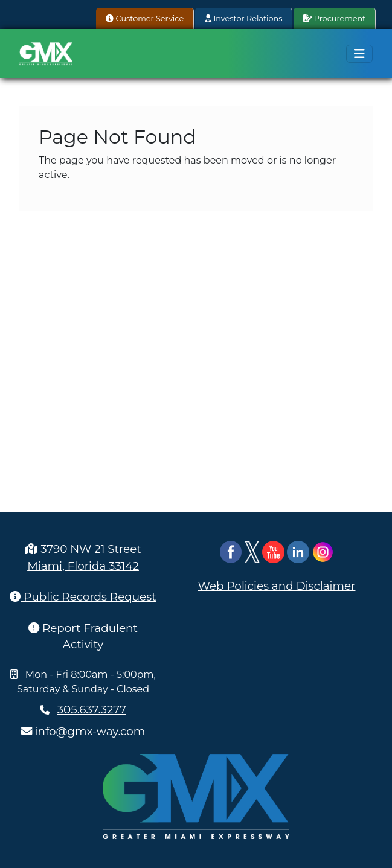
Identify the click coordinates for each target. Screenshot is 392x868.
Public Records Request (83, 597)
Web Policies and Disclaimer (277, 586)
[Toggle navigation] (359, 54)
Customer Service (145, 18)
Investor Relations (243, 18)
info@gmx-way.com (83, 731)
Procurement (334, 18)
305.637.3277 (92, 710)
